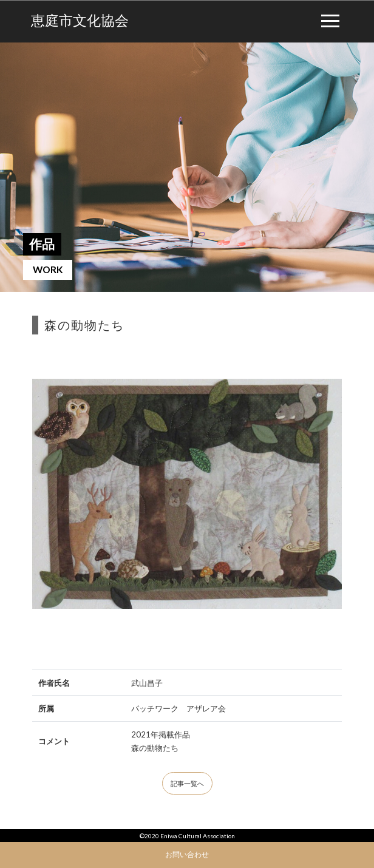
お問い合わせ (187, 854)
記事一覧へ (187, 783)
